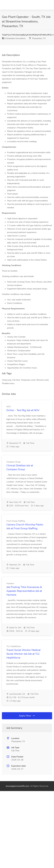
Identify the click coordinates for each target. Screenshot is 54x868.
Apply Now (27, 716)
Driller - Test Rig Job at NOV (23, 410)
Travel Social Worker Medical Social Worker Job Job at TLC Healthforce (24, 654)
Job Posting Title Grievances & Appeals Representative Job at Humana (24, 591)
